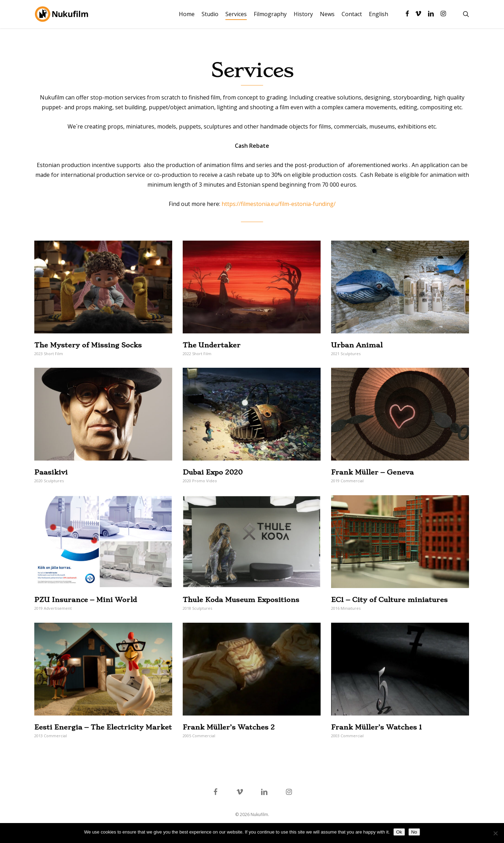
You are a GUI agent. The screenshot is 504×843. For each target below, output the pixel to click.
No (414, 832)
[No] (495, 833)
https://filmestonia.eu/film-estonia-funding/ (279, 204)
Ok (399, 832)
